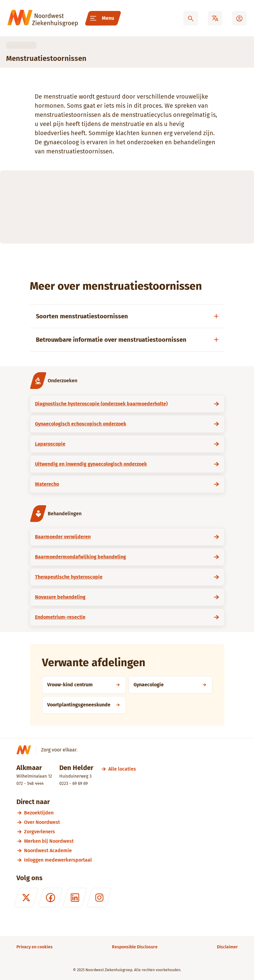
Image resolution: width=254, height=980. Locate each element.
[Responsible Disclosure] (135, 947)
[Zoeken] (191, 18)
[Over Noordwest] (131, 822)
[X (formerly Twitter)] (26, 898)
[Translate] (215, 18)
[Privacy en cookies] (35, 947)
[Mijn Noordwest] (239, 18)
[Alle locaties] (122, 769)
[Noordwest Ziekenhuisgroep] (43, 18)
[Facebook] (50, 898)
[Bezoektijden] (131, 813)
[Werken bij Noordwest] (131, 841)
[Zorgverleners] (131, 832)
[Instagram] (99, 898)
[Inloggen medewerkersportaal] (131, 860)
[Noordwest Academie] (131, 850)
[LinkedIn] (75, 898)
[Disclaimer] (227, 947)
